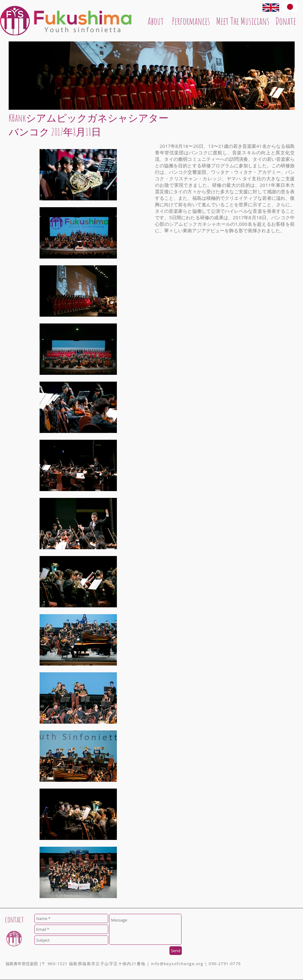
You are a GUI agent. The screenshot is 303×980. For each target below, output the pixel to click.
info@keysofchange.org (177, 964)
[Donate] (286, 21)
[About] (156, 21)
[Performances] (191, 21)
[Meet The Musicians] (243, 21)
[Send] (176, 951)
